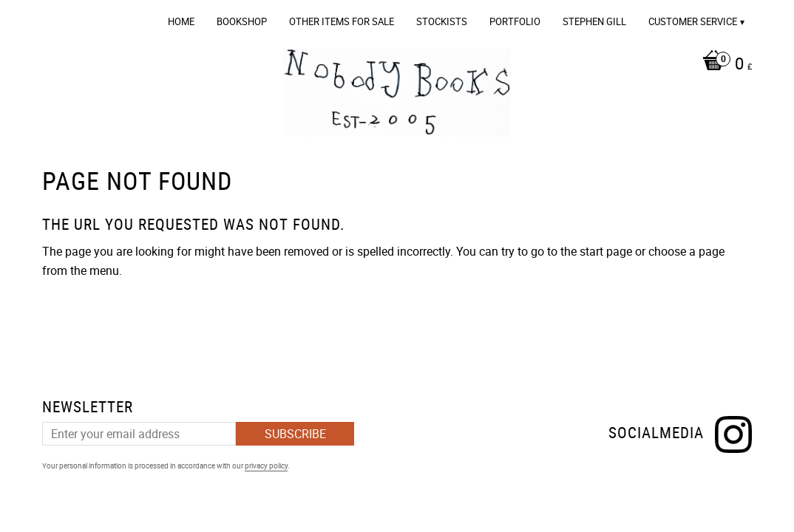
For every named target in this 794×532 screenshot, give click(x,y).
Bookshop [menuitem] (242, 21)
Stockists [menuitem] (442, 21)
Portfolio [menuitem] (515, 21)
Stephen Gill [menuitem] (594, 21)
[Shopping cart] (723, 65)
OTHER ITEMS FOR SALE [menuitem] (342, 21)
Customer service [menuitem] (693, 21)
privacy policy (266, 465)
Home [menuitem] (181, 21)
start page (606, 251)
